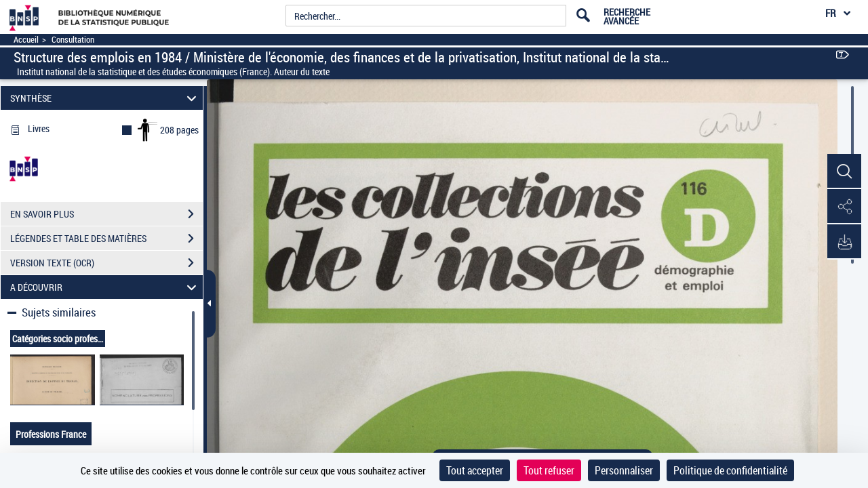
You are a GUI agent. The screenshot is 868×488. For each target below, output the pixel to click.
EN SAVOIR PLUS (106, 214)
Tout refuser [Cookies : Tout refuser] (549, 470)
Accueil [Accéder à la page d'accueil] (26, 40)
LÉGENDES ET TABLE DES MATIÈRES (106, 239)
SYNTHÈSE (105, 98)
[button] (844, 171)
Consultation (73, 40)
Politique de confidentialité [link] (730, 470)
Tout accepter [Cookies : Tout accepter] (475, 470)
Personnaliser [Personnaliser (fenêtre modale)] (624, 470)
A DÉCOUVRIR (105, 287)
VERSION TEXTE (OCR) (106, 263)
